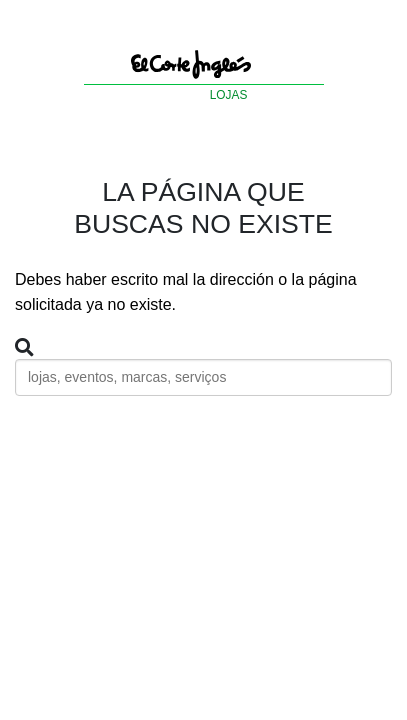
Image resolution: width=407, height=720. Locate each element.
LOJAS (229, 95)
